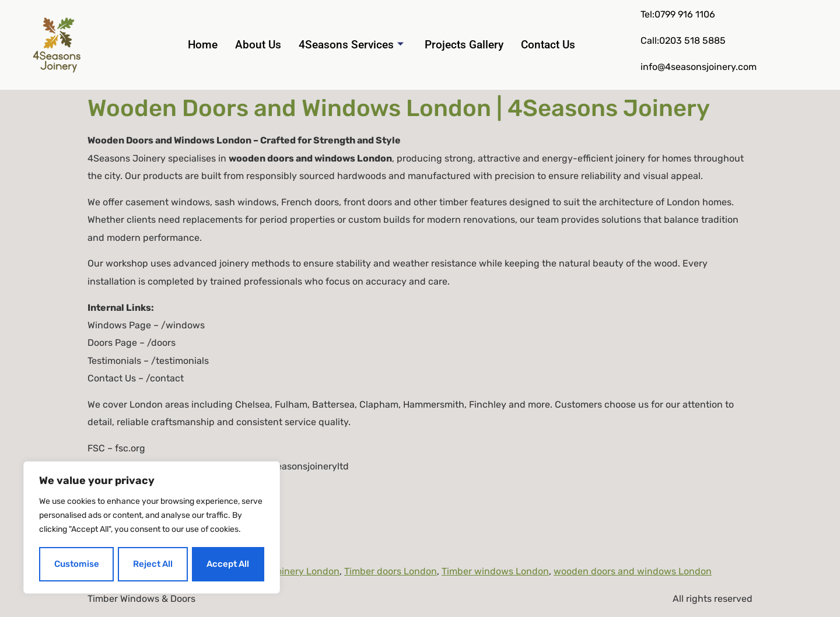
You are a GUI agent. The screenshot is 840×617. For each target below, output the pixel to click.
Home (203, 45)
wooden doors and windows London (633, 571)
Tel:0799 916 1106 (678, 14)
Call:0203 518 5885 (683, 41)
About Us (258, 45)
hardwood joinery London (283, 571)
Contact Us (548, 45)
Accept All (228, 564)
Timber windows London (495, 571)
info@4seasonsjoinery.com (699, 67)
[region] (152, 528)
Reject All (153, 564)
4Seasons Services (351, 45)
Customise (76, 564)
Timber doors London (391, 571)
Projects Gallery (464, 45)
